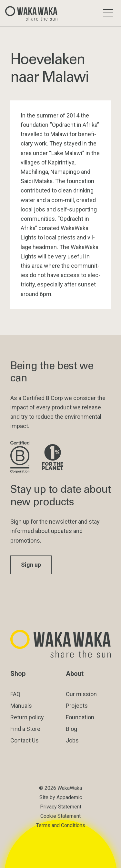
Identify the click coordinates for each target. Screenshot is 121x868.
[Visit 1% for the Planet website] (53, 457)
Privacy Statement (61, 807)
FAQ (15, 694)
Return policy (27, 717)
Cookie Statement (60, 816)
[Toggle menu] (108, 13)
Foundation (80, 717)
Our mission (81, 694)
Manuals (21, 706)
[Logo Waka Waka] (34, 13)
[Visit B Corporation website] (21, 457)
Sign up (31, 565)
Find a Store (25, 729)
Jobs (72, 740)
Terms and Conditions (61, 825)
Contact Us (25, 740)
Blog (71, 729)
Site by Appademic (61, 797)
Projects (77, 706)
